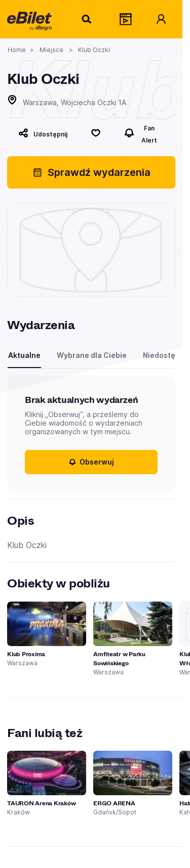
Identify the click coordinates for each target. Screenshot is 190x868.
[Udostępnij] (43, 133)
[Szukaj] (87, 19)
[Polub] (96, 133)
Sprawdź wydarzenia (91, 172)
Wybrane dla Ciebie (92, 355)
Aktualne (24, 355)
